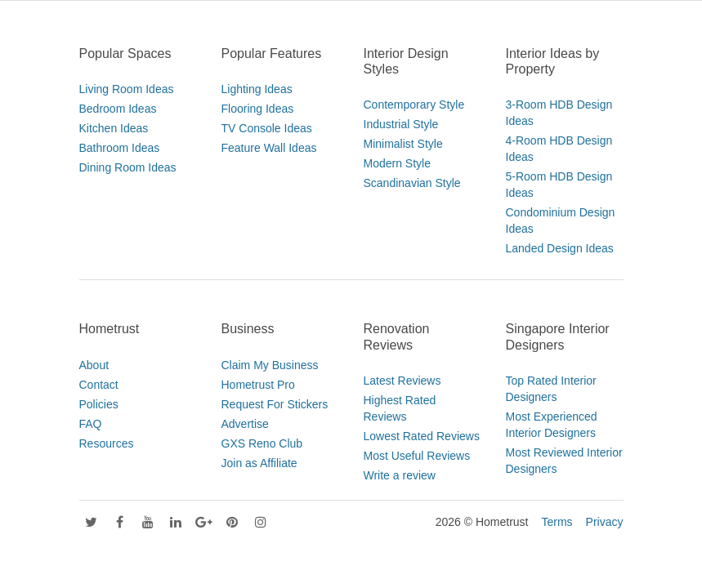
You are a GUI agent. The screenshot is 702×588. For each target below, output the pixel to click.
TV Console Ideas (267, 128)
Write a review (400, 475)
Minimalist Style (403, 144)
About (94, 365)
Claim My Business (270, 365)
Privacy (605, 522)
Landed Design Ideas (560, 248)
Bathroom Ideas (120, 148)
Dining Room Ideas (128, 167)
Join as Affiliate (259, 463)
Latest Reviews (402, 381)
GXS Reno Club (262, 443)
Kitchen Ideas (114, 128)
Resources (107, 443)
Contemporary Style (414, 105)
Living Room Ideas (127, 89)
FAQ (91, 424)
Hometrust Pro (258, 385)
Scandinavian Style (412, 183)
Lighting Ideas (257, 89)
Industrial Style (401, 124)
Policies (99, 404)
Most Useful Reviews (417, 456)
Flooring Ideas (258, 109)
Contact (99, 385)
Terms (557, 522)
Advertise (245, 424)
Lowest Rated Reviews (422, 436)
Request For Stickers (275, 404)
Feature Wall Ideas (269, 148)
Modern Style (397, 163)
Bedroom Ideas (118, 109)
